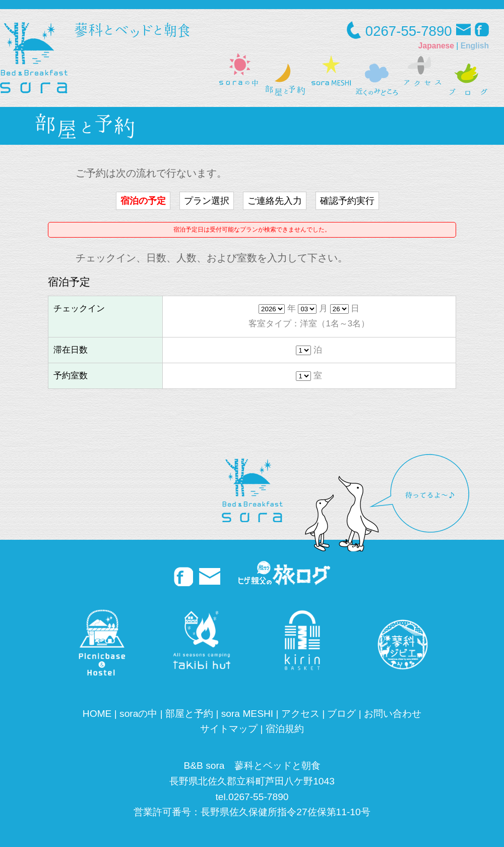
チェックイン (79, 308)
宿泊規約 (285, 729)
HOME (97, 714)
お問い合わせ (393, 714)
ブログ (341, 714)
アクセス (300, 714)
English (475, 46)
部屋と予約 (189, 714)
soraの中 (138, 714)
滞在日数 (71, 350)
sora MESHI (247, 714)
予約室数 (71, 376)
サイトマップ (229, 729)
